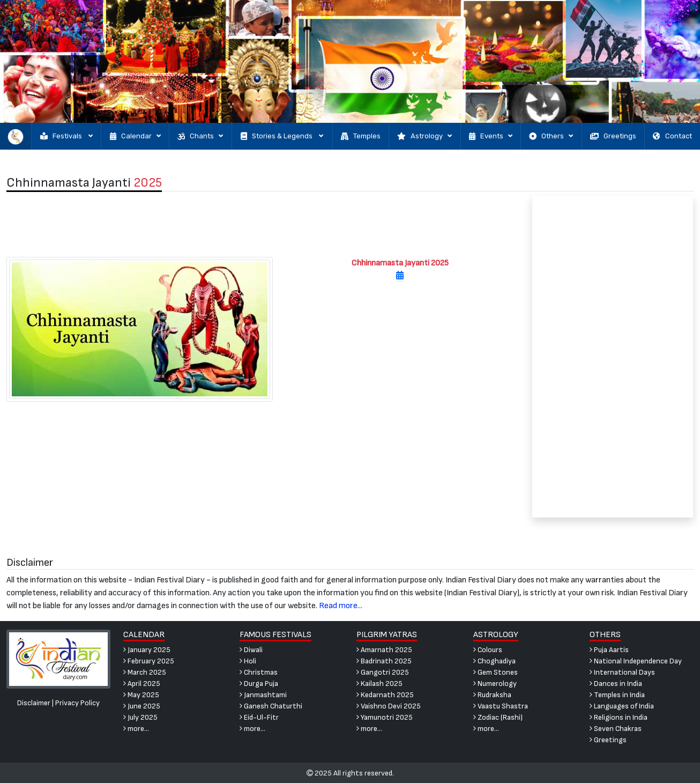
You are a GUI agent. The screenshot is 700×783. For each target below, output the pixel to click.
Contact (672, 136)
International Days (622, 672)
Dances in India (616, 684)
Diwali (251, 650)
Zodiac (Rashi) (498, 717)
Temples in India (617, 695)
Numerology (495, 684)
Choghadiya (494, 661)
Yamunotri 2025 (385, 717)
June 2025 (142, 706)
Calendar (135, 136)
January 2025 (147, 650)
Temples (361, 136)
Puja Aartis (609, 650)
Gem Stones (496, 672)
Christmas (259, 672)
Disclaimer (34, 703)
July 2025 (140, 717)
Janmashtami (263, 695)
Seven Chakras (616, 729)
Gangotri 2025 (383, 672)
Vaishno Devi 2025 (389, 706)
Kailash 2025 (379, 684)
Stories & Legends (282, 136)
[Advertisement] (263, 224)
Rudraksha (492, 695)
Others (551, 136)
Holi (248, 661)
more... (136, 729)
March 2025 (145, 672)
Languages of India (622, 706)
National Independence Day (636, 661)
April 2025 (142, 684)
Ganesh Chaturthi (271, 706)
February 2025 (149, 661)
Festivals (66, 136)
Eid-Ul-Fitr (259, 717)
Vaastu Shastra (501, 706)
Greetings (613, 136)
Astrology (425, 136)
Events (491, 136)
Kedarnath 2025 (385, 695)
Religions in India (619, 717)
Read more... (341, 606)
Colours (488, 650)
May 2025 (141, 695)
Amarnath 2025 (384, 650)
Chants (200, 136)
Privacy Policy (77, 703)
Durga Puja (259, 684)
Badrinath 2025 (384, 661)
